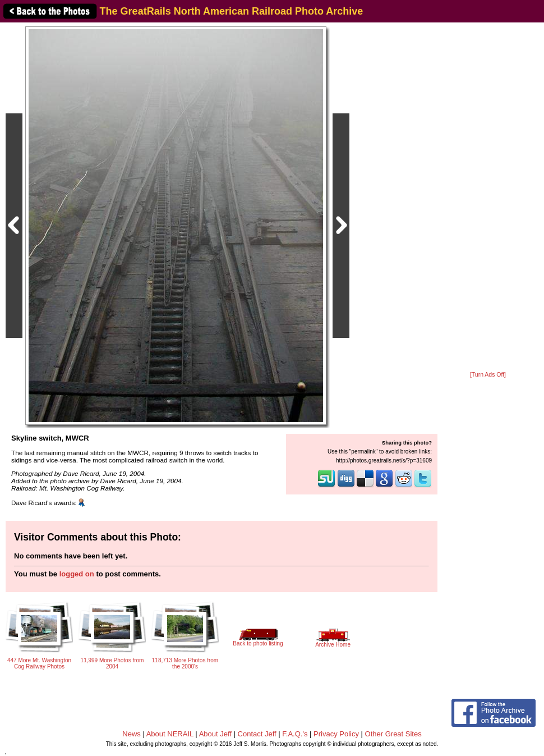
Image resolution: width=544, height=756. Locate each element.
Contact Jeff (257, 734)
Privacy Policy (336, 734)
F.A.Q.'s (295, 734)
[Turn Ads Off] (488, 375)
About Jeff (215, 734)
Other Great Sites (393, 734)
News (132, 734)
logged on (77, 574)
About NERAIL (170, 734)
